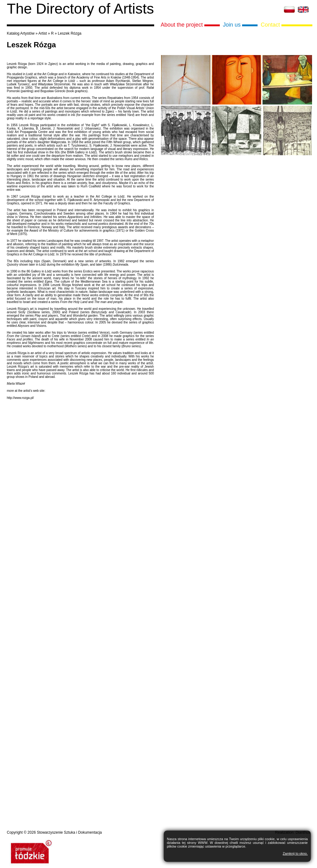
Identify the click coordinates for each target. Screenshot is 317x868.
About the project (182, 25)
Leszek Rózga (70, 33)
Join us (232, 25)
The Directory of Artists (80, 9)
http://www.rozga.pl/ (20, 398)
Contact (270, 25)
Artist (43, 33)
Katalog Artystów (21, 33)
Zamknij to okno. (295, 853)
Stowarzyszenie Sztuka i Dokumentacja (69, 832)
